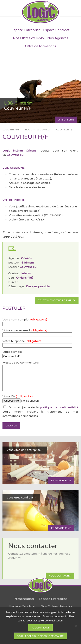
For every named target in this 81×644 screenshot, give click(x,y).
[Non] (76, 626)
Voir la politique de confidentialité (40, 636)
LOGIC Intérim (11, 130)
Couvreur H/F (65, 130)
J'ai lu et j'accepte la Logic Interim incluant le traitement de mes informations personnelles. (41, 412)
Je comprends (40, 628)
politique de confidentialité (59, 407)
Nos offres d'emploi (38, 130)
